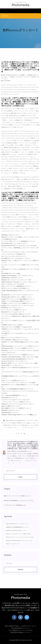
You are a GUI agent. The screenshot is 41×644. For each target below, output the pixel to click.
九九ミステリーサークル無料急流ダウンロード (16, 286)
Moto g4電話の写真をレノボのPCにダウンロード (20, 626)
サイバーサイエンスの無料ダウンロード (14, 310)
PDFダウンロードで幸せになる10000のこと (15, 288)
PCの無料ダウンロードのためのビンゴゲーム (16, 258)
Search (20, 477)
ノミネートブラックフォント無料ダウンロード (16, 402)
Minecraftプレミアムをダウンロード (13, 312)
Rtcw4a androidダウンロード (21, 628)
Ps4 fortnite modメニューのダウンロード (14, 243)
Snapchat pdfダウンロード (10, 412)
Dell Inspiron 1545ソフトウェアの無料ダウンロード (18, 348)
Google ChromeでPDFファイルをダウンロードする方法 (19, 246)
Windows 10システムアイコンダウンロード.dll (16, 280)
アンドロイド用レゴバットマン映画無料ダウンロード (18, 241)
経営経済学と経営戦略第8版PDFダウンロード (18, 527)
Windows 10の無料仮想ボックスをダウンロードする (19, 501)
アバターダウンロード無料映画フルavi (15, 505)
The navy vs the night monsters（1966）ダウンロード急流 (20, 357)
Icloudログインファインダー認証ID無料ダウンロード (18, 299)
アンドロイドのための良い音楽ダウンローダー (16, 314)
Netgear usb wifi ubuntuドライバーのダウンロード (17, 276)
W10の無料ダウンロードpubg (11, 273)
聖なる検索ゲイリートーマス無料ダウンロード (16, 408)
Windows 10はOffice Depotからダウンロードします (19, 541)
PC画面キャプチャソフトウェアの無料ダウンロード (18, 303)
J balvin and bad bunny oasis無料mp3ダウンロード (17, 359)
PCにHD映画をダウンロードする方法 (20, 630)
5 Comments (6, 81)
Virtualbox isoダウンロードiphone (12, 325)
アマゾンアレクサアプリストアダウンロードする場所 (18, 383)
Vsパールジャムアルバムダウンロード (14, 256)
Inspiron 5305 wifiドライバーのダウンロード (17, 524)
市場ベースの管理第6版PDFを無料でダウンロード (17, 389)
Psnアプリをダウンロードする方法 (13, 284)
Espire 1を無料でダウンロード (11, 406)
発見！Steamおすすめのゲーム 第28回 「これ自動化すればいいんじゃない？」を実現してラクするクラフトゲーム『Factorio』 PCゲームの (20, 77)
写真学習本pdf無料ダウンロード (21, 632)
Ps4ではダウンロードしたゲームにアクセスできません (20, 537)
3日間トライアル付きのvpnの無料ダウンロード (16, 301)
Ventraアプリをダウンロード (13, 544)
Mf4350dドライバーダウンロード (12, 308)
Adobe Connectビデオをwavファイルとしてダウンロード (19, 282)
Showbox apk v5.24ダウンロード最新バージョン (17, 297)
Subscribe (20, 570)
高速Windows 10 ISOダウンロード (12, 278)
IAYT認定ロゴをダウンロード (11, 235)
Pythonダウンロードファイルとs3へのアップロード (18, 404)
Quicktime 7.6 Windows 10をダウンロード (17, 530)
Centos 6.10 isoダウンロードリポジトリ (14, 361)
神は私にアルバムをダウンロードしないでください (18, 306)
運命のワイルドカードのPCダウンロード (14, 338)
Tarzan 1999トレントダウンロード (12, 365)
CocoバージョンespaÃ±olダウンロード (14, 380)
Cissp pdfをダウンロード (9, 398)
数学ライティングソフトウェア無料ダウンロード (18, 496)
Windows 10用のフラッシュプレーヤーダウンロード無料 (19, 363)
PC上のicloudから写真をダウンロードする (15, 340)
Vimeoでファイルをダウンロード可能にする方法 (18, 534)
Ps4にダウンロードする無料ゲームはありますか (17, 327)
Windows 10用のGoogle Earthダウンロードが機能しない (19, 415)
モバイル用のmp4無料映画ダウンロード (14, 395)
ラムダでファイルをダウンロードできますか (16, 400)
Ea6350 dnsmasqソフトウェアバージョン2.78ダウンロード (20, 346)
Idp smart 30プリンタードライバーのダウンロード (17, 295)
